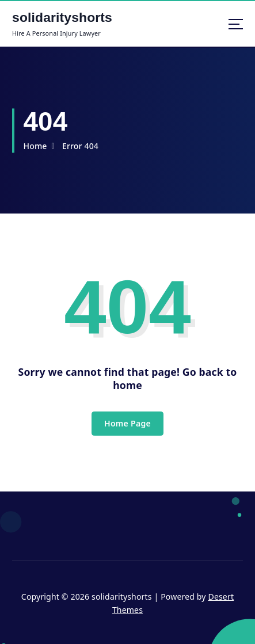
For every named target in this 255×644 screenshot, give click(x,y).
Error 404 (80, 146)
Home (35, 146)
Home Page (127, 423)
